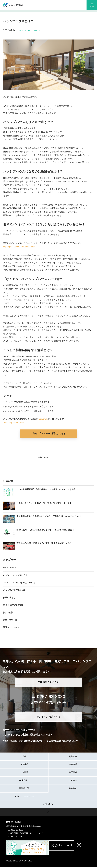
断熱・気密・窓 (10, 621)
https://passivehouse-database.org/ (19, 247)
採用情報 (24, 781)
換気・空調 (8, 613)
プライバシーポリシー (24, 797)
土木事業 (24, 773)
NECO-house (9, 569)
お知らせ (73, 789)
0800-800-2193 (17, 838)
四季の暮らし (9, 598)
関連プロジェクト (11, 628)
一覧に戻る (42, 458)
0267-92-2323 (17, 831)
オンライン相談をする (48, 718)
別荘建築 (73, 757)
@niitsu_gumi (64, 846)
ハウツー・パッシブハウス (30, 30)
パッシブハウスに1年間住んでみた (19, 584)
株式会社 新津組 (14, 823)
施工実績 (73, 773)
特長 (24, 757)
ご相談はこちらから (49, 683)
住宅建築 (24, 765)
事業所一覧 (24, 789)
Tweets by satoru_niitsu (14, 423)
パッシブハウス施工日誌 (14, 591)
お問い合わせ (49, 805)
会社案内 (73, 781)
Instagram (43, 419)
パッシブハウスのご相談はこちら (48, 433)
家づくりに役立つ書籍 (13, 606)
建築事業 (73, 765)
